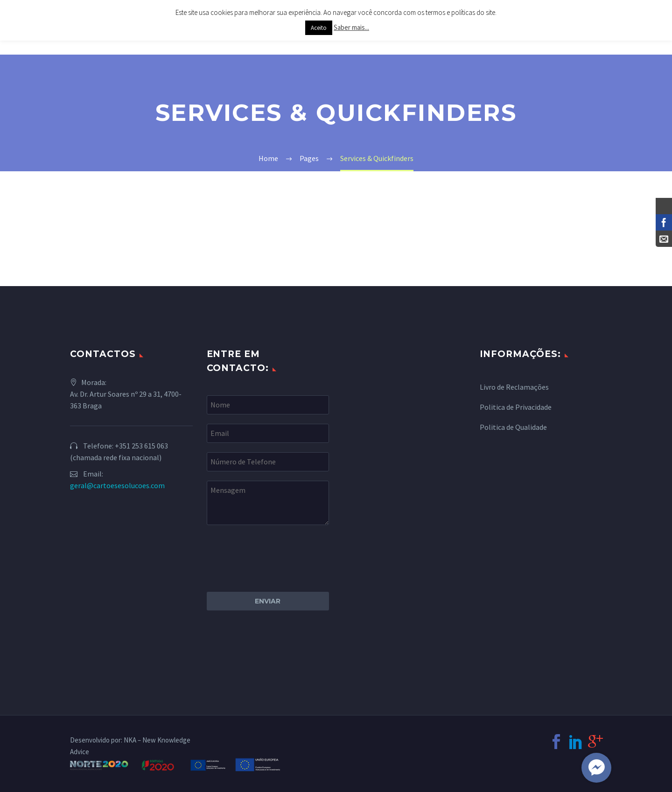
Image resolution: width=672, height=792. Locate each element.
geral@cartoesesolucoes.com (117, 485)
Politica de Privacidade (516, 407)
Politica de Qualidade (513, 427)
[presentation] (278, 553)
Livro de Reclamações (514, 387)
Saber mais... (351, 27)
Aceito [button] (319, 28)
